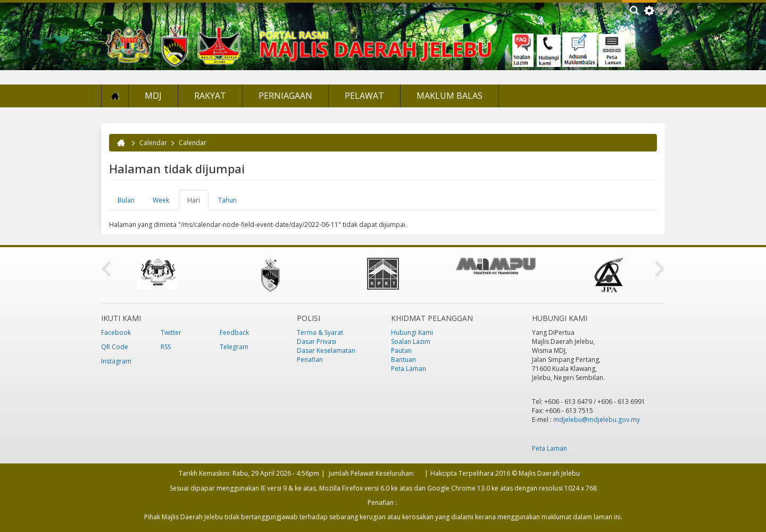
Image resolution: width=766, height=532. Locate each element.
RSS (166, 347)
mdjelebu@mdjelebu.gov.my (597, 420)
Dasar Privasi (317, 341)
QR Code (115, 347)
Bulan (126, 200)
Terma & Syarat (320, 332)
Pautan (401, 351)
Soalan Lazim (411, 341)
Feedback (234, 332)
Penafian (310, 360)
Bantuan (403, 360)
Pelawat (364, 96)
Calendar (153, 143)
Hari (198, 203)
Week (161, 200)
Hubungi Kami (412, 332)
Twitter (171, 332)
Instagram (116, 361)
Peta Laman (409, 369)
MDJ (153, 96)
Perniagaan (285, 96)
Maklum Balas (449, 96)
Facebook (116, 332)
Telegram (234, 347)
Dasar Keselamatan (326, 351)
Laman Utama (115, 96)
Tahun (227, 200)
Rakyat (210, 96)
